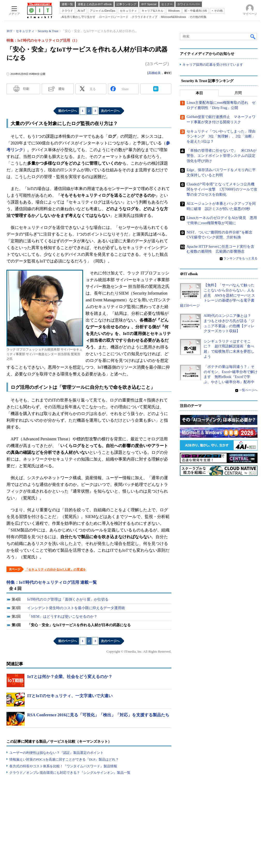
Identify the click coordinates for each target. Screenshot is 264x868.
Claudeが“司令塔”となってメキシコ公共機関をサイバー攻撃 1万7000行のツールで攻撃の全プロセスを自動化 (222, 189)
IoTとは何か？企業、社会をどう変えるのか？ (70, 677)
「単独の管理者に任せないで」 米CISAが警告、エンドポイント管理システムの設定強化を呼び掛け (222, 156)
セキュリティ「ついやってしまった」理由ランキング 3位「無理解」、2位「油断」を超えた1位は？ (221, 136)
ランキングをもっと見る (240, 258)
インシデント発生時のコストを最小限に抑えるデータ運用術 (76, 608)
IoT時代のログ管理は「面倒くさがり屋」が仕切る (68, 599)
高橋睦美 (155, 73)
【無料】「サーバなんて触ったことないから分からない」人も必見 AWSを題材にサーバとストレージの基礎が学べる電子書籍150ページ (217, 296)
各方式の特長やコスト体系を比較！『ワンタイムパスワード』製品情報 (63, 766)
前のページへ (68, 111)
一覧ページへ (248, 390)
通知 (61, 89)
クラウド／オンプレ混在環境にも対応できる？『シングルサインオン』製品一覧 (70, 773)
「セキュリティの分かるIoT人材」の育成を (56, 570)
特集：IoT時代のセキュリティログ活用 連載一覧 (52, 582)
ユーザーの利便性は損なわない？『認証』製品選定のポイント (56, 753)
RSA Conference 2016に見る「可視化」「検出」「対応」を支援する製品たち (98, 715)
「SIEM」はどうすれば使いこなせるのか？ (62, 617)
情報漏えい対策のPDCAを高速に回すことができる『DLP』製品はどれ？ (64, 759)
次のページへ (110, 111)
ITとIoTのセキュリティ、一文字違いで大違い (70, 696)
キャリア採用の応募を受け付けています (213, 65)
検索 (253, 37)
